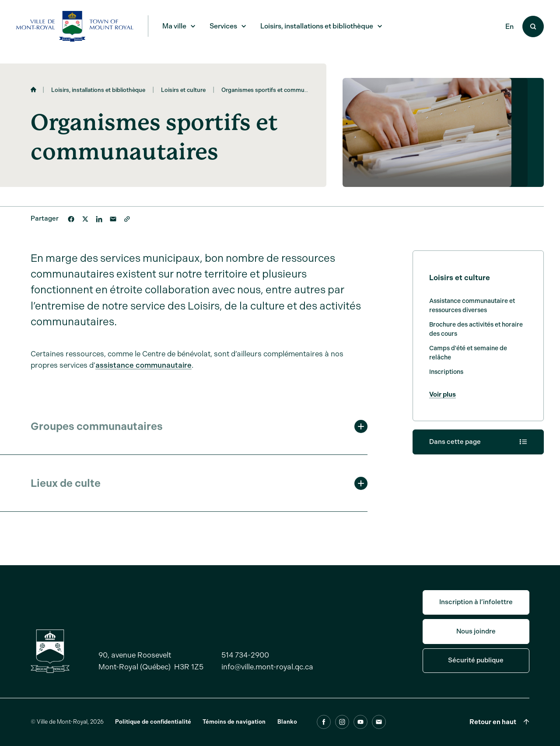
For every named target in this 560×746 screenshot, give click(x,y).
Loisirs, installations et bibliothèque (98, 90)
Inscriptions (446, 375)
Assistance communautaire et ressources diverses (472, 308)
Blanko (287, 734)
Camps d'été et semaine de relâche (468, 355)
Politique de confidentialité (153, 734)
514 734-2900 (245, 667)
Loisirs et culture (183, 90)
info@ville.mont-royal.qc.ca (267, 679)
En (509, 26)
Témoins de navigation (234, 734)
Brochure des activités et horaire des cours (476, 332)
